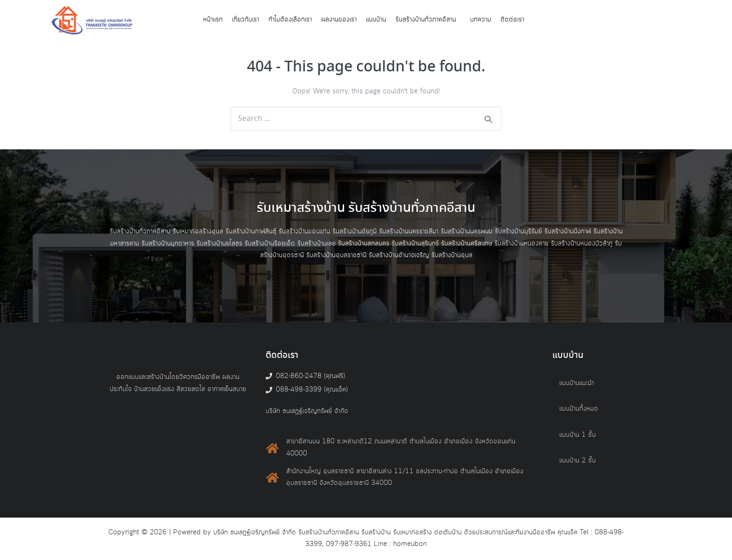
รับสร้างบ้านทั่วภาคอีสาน (426, 20)
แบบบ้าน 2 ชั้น (577, 461)
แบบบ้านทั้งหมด (579, 409)
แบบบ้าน (376, 20)
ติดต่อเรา (512, 20)
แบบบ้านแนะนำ (577, 383)
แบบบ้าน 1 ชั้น (577, 435)
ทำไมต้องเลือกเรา (290, 20)
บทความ (481, 20)
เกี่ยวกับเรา (246, 20)
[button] (428, 20)
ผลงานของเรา (339, 20)
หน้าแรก (213, 20)
